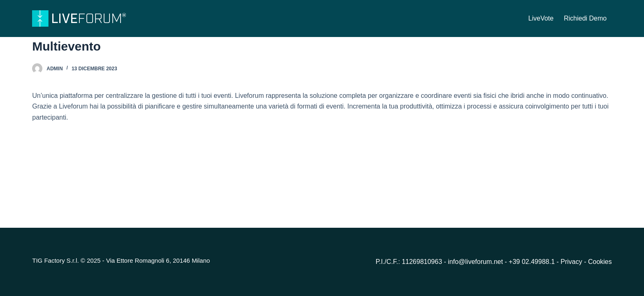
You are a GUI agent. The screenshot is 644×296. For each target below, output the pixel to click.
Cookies (600, 262)
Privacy (572, 262)
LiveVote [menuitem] (541, 18)
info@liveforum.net (476, 262)
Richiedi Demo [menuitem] (585, 18)
